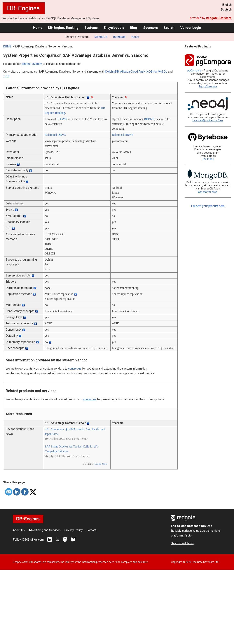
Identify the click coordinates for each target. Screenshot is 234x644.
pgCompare (194, 71)
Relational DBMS (55, 135)
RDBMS (62, 119)
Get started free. (208, 192)
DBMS (7, 46)
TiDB (6, 76)
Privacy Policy (74, 530)
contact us (75, 369)
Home (38, 28)
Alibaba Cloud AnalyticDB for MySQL (144, 72)
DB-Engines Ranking (63, 28)
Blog (134, 28)
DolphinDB (112, 72)
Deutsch (226, 10)
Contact (91, 530)
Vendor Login (191, 28)
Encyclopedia (114, 28)
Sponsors (150, 28)
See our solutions (182, 543)
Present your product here (208, 206)
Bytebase (119, 37)
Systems (91, 28)
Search (169, 28)
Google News (101, 464)
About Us (19, 530)
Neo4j (135, 37)
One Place (208, 159)
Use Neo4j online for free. (208, 121)
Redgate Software (219, 18)
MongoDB (101, 37)
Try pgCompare (208, 87)
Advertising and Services (44, 530)
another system (32, 64)
